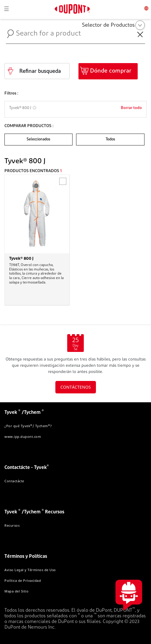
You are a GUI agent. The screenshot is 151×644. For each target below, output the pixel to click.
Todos (110, 139)
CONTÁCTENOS (76, 387)
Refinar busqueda (40, 72)
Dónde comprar (111, 71)
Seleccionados (38, 139)
